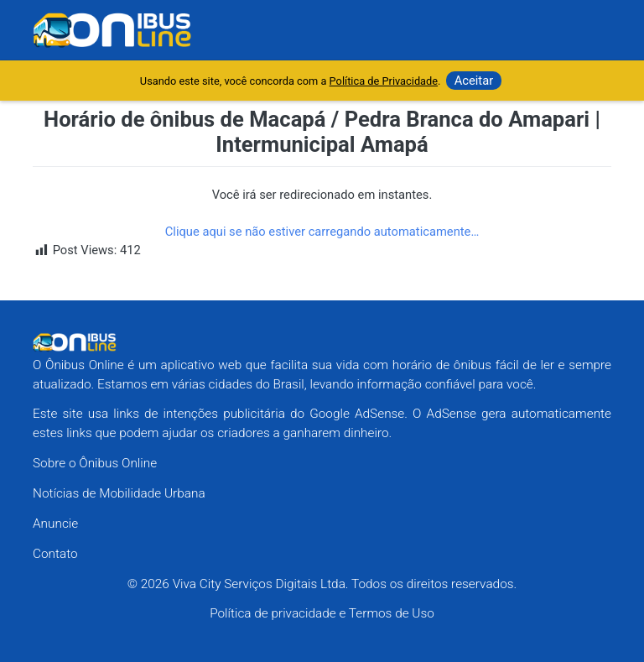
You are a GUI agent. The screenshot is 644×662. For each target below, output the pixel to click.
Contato (55, 554)
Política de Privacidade (384, 81)
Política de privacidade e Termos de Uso (322, 613)
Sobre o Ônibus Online (95, 463)
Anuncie (55, 524)
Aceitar (474, 81)
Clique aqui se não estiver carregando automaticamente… (322, 232)
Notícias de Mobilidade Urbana (119, 493)
